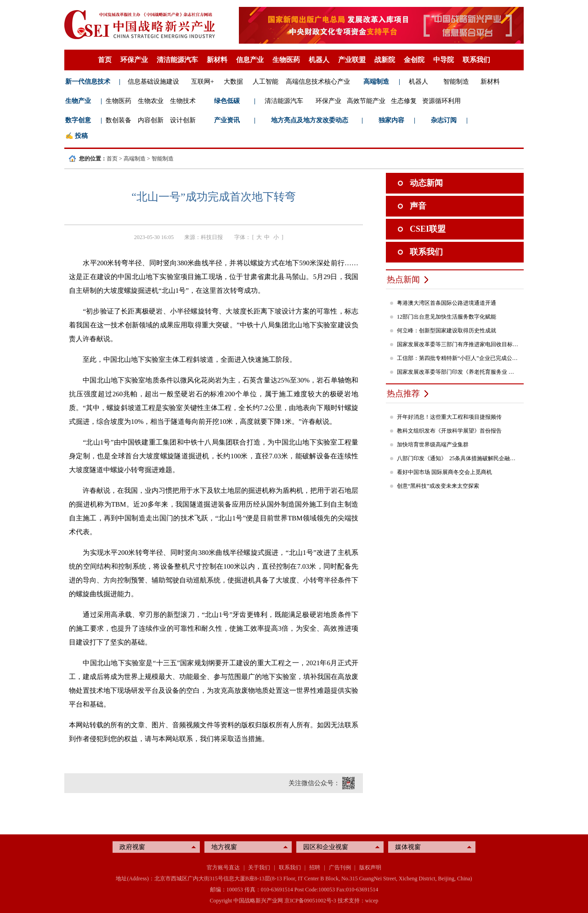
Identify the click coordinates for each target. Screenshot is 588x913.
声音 (418, 206)
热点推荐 (403, 394)
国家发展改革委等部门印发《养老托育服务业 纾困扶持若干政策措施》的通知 (458, 372)
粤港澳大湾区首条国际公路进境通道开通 (447, 303)
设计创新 (183, 120)
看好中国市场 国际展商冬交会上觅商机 (444, 472)
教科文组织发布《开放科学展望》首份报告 (449, 431)
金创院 (414, 60)
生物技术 (183, 101)
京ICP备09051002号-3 (310, 901)
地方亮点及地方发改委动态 (310, 120)
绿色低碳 (227, 101)
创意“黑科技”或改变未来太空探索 (438, 486)
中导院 (444, 60)
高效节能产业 (366, 101)
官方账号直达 (223, 867)
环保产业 (134, 60)
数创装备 (119, 120)
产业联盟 (352, 60)
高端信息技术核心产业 (318, 82)
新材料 (217, 60)
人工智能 (266, 82)
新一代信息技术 (88, 82)
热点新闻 (403, 280)
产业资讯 (227, 120)
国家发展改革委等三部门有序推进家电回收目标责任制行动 (458, 344)
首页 (105, 60)
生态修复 (404, 101)
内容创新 (151, 120)
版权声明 (370, 867)
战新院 (385, 60)
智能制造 (456, 82)
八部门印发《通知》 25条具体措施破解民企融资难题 (458, 458)
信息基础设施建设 (153, 82)
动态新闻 (426, 183)
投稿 (81, 136)
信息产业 (250, 60)
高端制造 (376, 82)
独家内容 (391, 120)
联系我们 (476, 60)
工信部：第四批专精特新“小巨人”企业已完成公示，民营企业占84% (458, 358)
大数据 (233, 82)
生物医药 (286, 60)
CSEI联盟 (428, 229)
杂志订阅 (444, 120)
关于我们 (259, 867)
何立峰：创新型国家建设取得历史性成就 (447, 331)
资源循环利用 (441, 101)
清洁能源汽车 (177, 60)
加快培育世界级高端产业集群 (433, 445)
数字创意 (78, 120)
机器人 (319, 60)
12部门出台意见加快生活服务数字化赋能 (447, 317)
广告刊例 (340, 867)
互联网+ (203, 82)
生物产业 (78, 101)
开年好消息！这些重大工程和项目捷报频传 (449, 417)
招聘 (315, 867)
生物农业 (151, 101)
